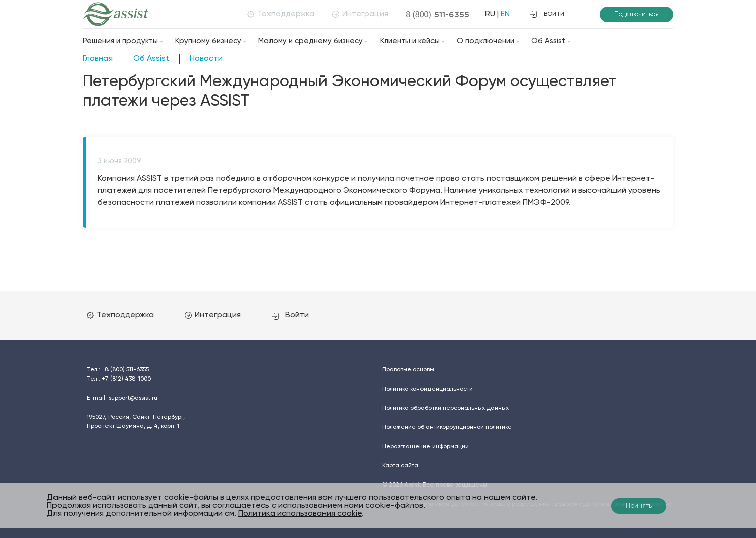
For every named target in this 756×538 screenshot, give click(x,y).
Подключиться (636, 14)
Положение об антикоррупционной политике (447, 427)
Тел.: (118, 370)
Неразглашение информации (425, 447)
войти (547, 14)
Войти (291, 315)
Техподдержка (280, 14)
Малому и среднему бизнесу (311, 41)
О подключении (485, 41)
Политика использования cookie (300, 514)
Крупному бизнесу (208, 41)
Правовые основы (408, 370)
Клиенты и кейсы (410, 41)
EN (505, 14)
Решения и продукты (120, 41)
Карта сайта (400, 466)
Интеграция (360, 14)
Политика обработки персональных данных (445, 408)
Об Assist (548, 41)
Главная (98, 59)
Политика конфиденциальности (427, 389)
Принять (639, 506)
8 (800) (437, 14)
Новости (206, 59)
